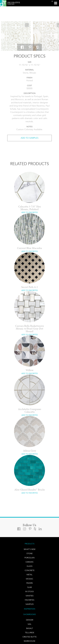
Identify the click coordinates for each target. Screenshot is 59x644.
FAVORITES (30, 600)
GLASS (30, 566)
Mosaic (29, 579)
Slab (29, 587)
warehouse (29, 641)
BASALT (30, 628)
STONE (29, 553)
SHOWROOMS (30, 614)
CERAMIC (30, 562)
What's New (30, 549)
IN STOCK (29, 591)
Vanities (30, 596)
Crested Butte (29, 637)
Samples (30, 604)
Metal (29, 575)
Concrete (30, 570)
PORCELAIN (29, 558)
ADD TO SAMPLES (30, 138)
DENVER (30, 620)
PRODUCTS (30, 544)
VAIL (29, 624)
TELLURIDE (30, 633)
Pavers (30, 583)
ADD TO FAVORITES (30, 212)
